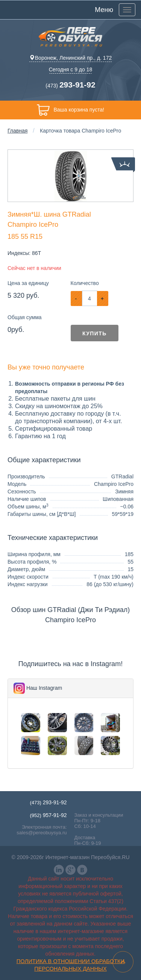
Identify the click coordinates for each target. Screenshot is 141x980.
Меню (104, 10)
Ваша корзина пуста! (70, 110)
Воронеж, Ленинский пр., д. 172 (70, 58)
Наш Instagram (44, 688)
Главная (17, 131)
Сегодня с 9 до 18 (71, 69)
